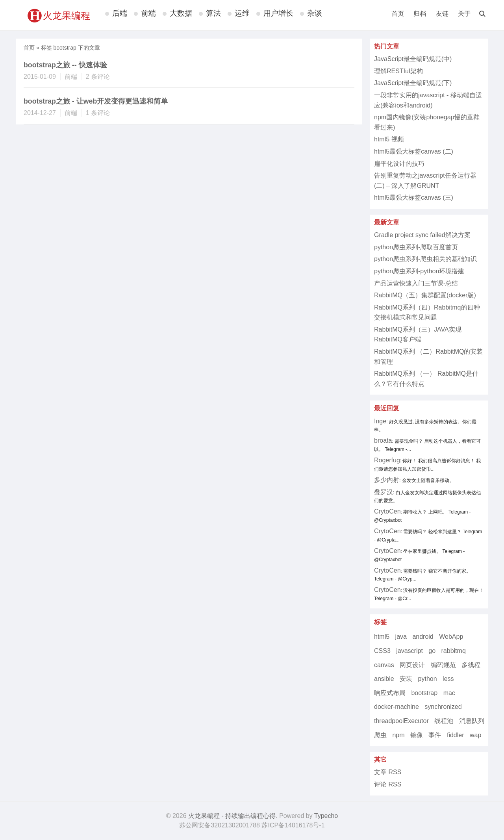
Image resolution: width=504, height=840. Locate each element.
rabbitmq (454, 651)
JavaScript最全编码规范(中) (413, 59)
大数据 (181, 13)
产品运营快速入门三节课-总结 (416, 283)
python (428, 679)
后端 (120, 13)
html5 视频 (389, 139)
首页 (398, 14)
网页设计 (412, 665)
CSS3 (382, 651)
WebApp (451, 637)
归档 (420, 14)
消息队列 (472, 721)
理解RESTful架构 (398, 71)
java (401, 637)
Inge (380, 421)
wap (475, 735)
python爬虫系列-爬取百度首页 (416, 247)
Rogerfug (387, 460)
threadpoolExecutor (401, 721)
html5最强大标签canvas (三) (414, 197)
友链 (442, 14)
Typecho (326, 816)
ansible (384, 679)
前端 (148, 13)
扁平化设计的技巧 (399, 164)
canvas (384, 665)
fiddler (456, 735)
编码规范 (443, 665)
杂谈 (315, 13)
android (423, 637)
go (432, 651)
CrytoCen (387, 511)
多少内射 (387, 480)
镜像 (417, 735)
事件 (435, 735)
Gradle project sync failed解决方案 (422, 235)
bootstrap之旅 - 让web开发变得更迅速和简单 (96, 101)
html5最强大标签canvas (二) (414, 151)
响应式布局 (390, 693)
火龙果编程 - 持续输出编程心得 (232, 816)
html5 (382, 637)
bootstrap (424, 693)
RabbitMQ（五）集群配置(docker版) (425, 295)
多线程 (471, 665)
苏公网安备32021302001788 (220, 825)
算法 (213, 13)
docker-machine (397, 707)
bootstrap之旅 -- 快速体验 (65, 65)
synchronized (443, 707)
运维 (242, 13)
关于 (464, 14)
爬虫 (380, 735)
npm (398, 735)
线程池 (444, 721)
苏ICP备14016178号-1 (293, 825)
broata (383, 440)
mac (449, 693)
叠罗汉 (384, 492)
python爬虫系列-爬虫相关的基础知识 (425, 259)
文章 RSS (388, 772)
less (448, 679)
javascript (409, 651)
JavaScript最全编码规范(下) (413, 83)
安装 (406, 679)
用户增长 (278, 13)
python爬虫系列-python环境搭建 (419, 271)
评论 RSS (388, 784)
